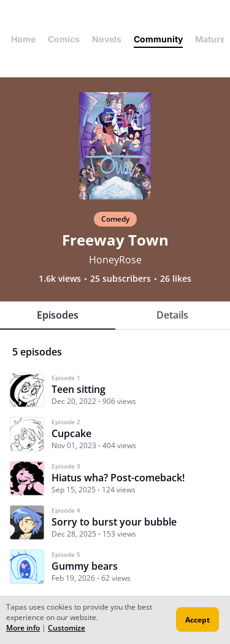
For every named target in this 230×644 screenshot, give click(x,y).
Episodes (58, 315)
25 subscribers (121, 279)
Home (23, 39)
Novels (107, 39)
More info (23, 628)
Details (172, 315)
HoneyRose (115, 260)
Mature (210, 39)
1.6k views (60, 279)
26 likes (176, 279)
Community (158, 39)
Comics (64, 39)
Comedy (115, 219)
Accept (197, 620)
